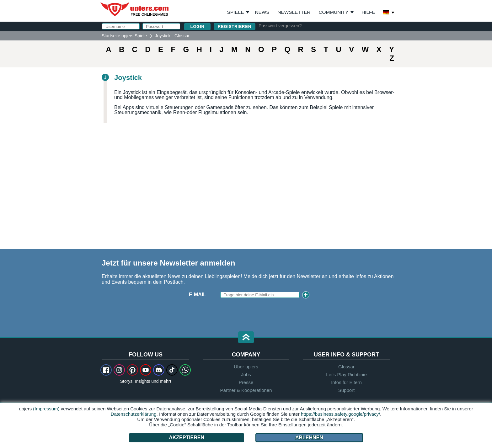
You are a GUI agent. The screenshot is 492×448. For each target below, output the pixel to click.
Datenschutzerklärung (134, 414)
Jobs (246, 374)
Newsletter (294, 12)
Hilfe (368, 12)
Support (347, 390)
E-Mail (198, 295)
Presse (246, 382)
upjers (135, 9)
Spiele (238, 12)
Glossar (346, 367)
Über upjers (246, 367)
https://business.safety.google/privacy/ (340, 414)
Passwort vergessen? (280, 26)
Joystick (128, 78)
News (262, 12)
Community (333, 12)
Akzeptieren (187, 437)
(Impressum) (46, 409)
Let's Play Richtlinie (346, 374)
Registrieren (235, 26)
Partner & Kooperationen (246, 390)
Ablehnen (309, 437)
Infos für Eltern (346, 382)
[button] (246, 338)
